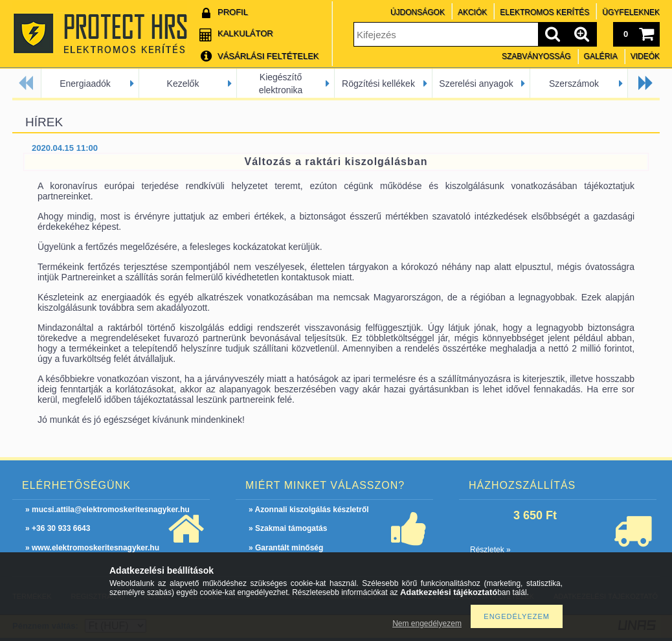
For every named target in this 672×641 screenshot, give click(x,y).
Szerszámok (574, 84)
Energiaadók (85, 84)
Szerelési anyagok (476, 84)
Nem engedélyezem (427, 624)
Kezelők (183, 84)
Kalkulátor (245, 33)
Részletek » (490, 550)
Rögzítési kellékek (378, 84)
